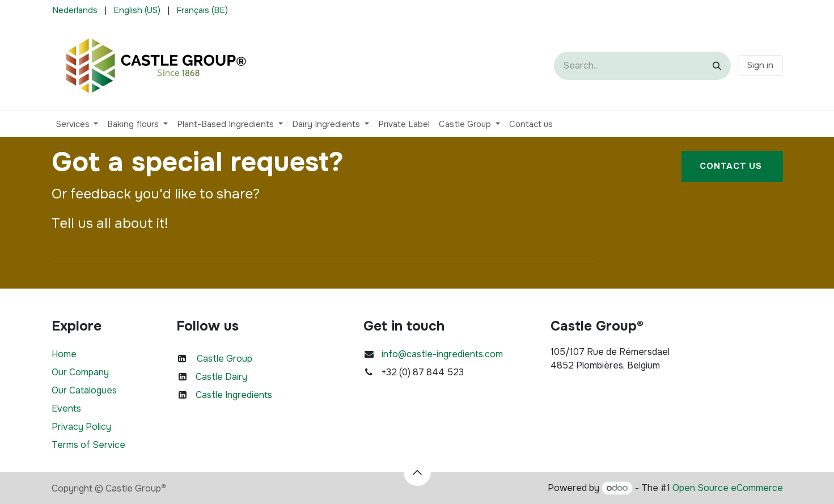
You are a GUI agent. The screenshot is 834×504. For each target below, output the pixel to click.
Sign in (760, 65)
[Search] (717, 66)
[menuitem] (75, 10)
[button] (417, 472)
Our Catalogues (84, 390)
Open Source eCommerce (728, 488)
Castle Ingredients (234, 395)
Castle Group (225, 359)
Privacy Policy (81, 427)
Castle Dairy (221, 377)
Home (64, 354)
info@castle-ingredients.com (442, 354)
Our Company (80, 372)
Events (66, 408)
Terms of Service (88, 445)
